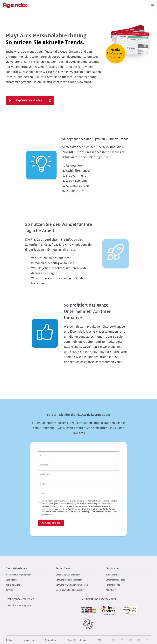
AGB (100, 640)
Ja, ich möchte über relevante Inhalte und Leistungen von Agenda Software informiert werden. (80, 508)
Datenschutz (51, 640)
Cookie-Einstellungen (77, 640)
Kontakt (9, 640)
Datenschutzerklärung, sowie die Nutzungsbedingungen (78, 512)
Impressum (29, 640)
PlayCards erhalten (51, 523)
